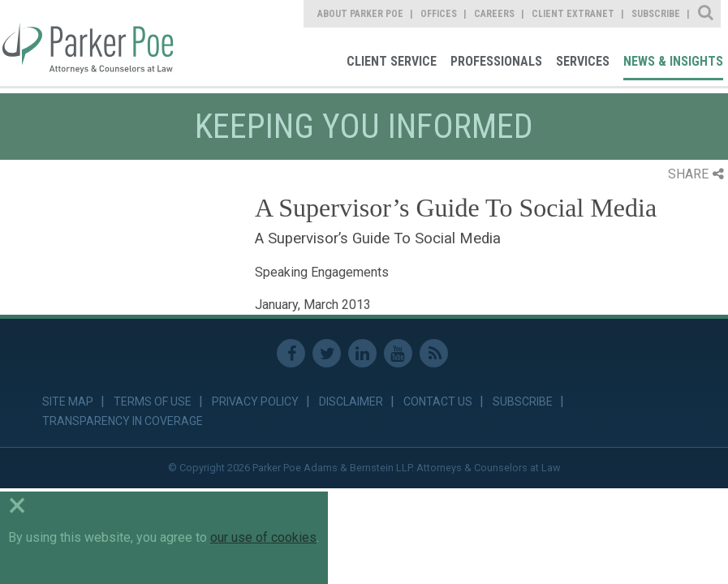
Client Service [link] (392, 61)
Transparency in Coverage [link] (123, 421)
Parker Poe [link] (87, 43)
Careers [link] (494, 14)
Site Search (706, 14)
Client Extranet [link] (573, 14)
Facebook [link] (291, 353)
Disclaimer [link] (351, 401)
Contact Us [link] (438, 401)
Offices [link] (439, 14)
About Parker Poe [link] (360, 14)
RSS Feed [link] (434, 353)
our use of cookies (263, 537)
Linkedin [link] (362, 353)
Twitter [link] (327, 353)
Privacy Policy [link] (255, 401)
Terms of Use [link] (153, 401)
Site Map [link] (68, 401)
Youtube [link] (398, 353)
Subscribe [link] (656, 14)
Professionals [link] (496, 61)
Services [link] (583, 61)
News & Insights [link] (673, 61)
